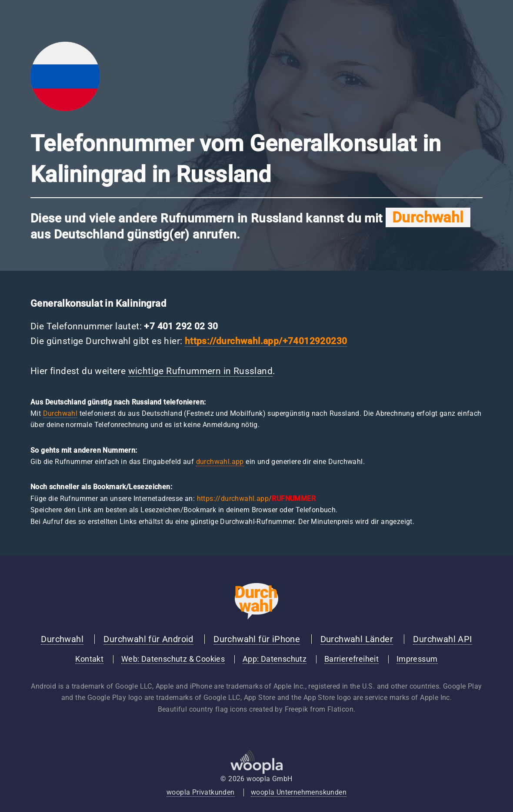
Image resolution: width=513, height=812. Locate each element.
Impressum (417, 659)
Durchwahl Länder (357, 639)
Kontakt (89, 659)
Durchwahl (60, 413)
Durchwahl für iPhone (257, 639)
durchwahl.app (220, 462)
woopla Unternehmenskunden (299, 792)
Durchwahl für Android (148, 639)
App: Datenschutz (275, 659)
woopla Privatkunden (201, 792)
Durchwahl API (442, 639)
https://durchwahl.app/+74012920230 (266, 341)
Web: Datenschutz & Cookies (173, 659)
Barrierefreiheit (351, 659)
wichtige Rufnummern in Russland (200, 371)
